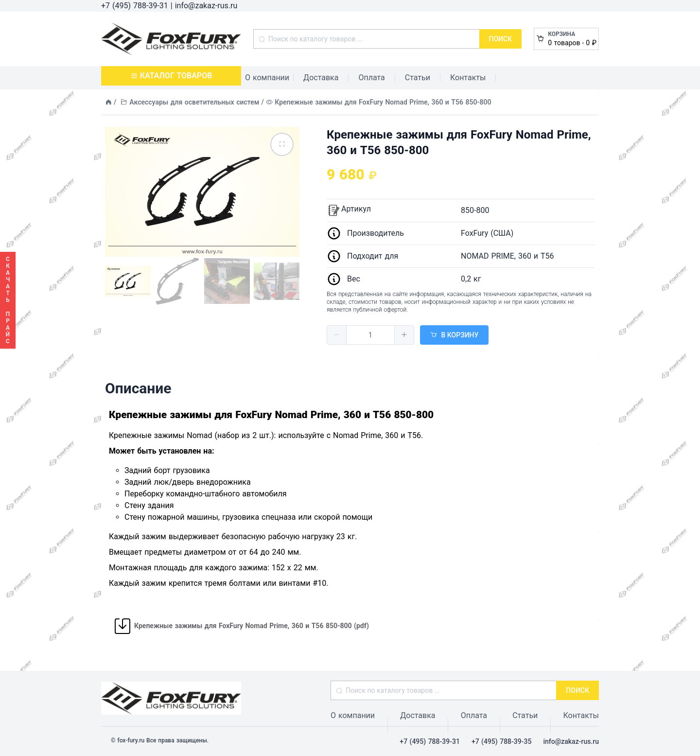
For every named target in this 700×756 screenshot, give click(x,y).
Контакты (468, 78)
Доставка (321, 78)
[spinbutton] (370, 335)
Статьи (418, 78)
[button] (337, 335)
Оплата (371, 78)
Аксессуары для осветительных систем (194, 102)
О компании (267, 78)
